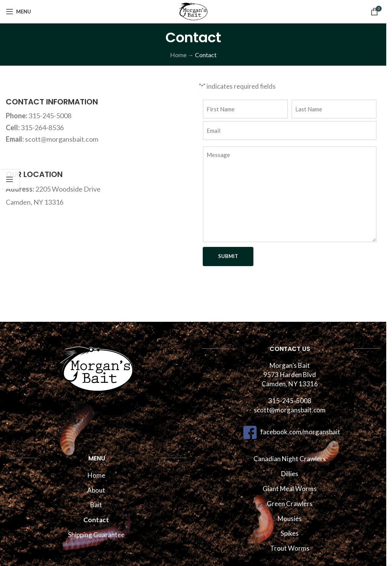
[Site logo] (193, 11)
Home (178, 55)
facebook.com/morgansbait (290, 432)
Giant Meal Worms (290, 489)
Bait (96, 505)
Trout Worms (290, 548)
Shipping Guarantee (96, 535)
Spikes (290, 533)
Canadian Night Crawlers (290, 459)
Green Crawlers (290, 504)
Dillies (290, 474)
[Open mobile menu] (18, 12)
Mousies (290, 519)
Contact (96, 520)
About (96, 490)
